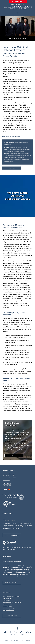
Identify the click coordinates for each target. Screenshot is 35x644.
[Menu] (17, 13)
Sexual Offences (7, 606)
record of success (15, 402)
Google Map (6, 480)
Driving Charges (7, 598)
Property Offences (8, 604)
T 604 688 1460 (7, 484)
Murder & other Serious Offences (12, 602)
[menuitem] (18, 1)
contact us (20, 450)
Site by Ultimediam (25, 640)
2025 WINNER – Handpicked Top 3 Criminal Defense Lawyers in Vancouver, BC (17, 547)
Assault (18, 39)
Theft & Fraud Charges (9, 608)
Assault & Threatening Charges (11, 596)
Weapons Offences (8, 610)
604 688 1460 (19, 4)
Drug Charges (6, 600)
